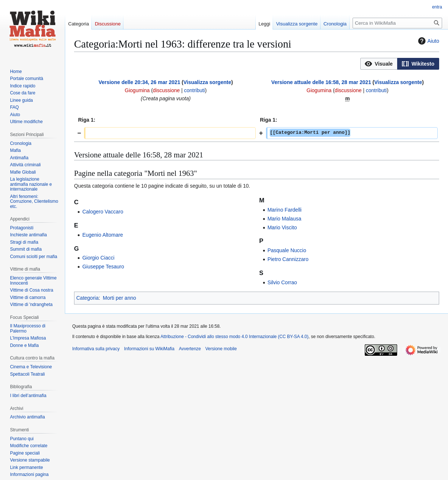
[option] (379, 64)
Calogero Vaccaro (103, 212)
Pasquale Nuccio (287, 250)
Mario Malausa (284, 219)
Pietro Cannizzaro (288, 259)
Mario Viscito (282, 227)
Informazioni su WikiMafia (149, 349)
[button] (379, 64)
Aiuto (428, 41)
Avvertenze (190, 349)
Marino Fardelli (285, 210)
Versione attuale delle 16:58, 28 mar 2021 (321, 82)
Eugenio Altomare (103, 235)
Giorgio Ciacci (98, 258)
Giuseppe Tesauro (103, 267)
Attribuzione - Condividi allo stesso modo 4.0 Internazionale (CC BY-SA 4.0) (235, 337)
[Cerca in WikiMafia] (397, 23)
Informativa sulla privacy (96, 349)
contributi (194, 90)
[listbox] (400, 64)
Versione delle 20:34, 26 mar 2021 (139, 82)
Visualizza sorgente (207, 82)
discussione (166, 90)
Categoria (87, 298)
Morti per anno (119, 298)
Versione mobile (221, 349)
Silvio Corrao (282, 282)
